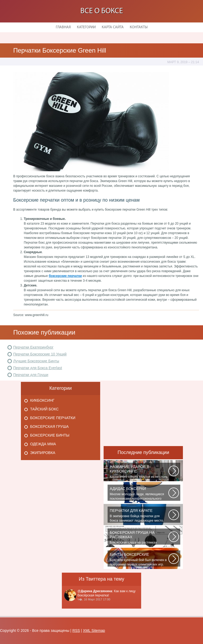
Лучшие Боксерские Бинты (36, 361)
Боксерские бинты (50, 435)
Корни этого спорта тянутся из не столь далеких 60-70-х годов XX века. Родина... (139, 472)
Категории (86, 27)
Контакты (139, 27)
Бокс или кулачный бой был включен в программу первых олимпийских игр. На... (139, 559)
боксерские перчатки (65, 276)
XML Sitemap (94, 631)
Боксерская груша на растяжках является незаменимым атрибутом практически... (139, 538)
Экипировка (43, 453)
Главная (63, 27)
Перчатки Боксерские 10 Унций (40, 354)
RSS (76, 631)
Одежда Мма (43, 444)
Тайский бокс (44, 409)
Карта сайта (113, 27)
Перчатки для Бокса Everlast (38, 368)
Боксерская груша (49, 427)
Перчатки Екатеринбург (33, 347)
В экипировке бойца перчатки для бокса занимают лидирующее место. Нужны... (139, 516)
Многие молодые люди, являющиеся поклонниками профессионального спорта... (139, 494)
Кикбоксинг (42, 400)
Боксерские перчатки (53, 418)
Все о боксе (102, 11)
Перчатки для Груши (31, 375)
